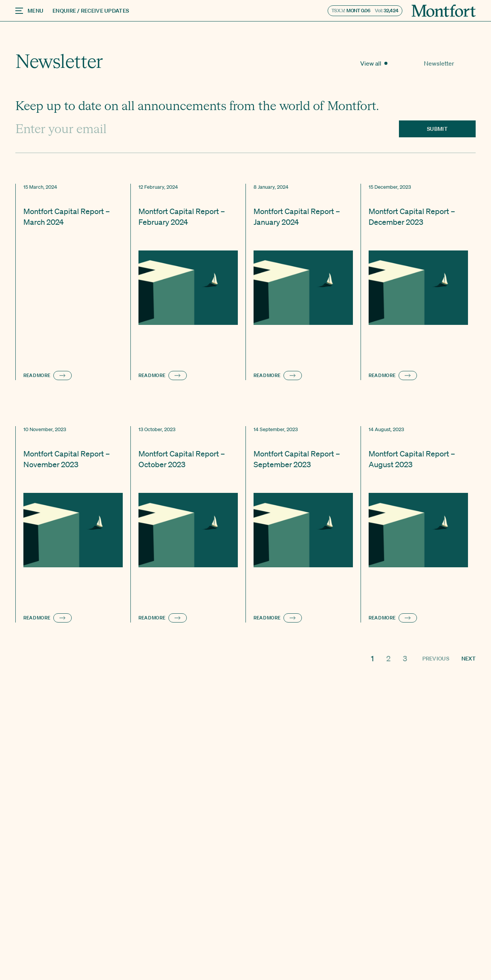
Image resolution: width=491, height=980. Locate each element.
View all (413, 63)
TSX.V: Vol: (365, 11)
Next (469, 659)
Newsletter (457, 63)
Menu (29, 11)
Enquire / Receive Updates (91, 11)
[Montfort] (444, 11)
